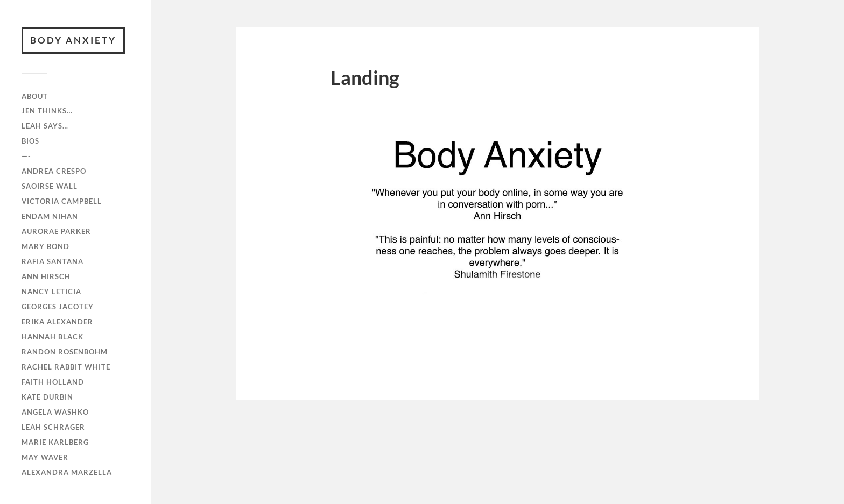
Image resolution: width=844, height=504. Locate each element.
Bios (30, 141)
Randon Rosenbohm (65, 352)
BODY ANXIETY (73, 40)
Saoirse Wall (50, 186)
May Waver (45, 457)
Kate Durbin (47, 397)
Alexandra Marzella (67, 472)
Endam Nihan (50, 216)
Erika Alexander (57, 322)
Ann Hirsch (46, 276)
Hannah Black (52, 337)
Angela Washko (55, 412)
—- (26, 156)
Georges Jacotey (58, 307)
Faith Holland (53, 382)
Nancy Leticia (51, 292)
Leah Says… (45, 126)
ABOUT (35, 96)
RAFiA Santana (52, 261)
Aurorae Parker (56, 231)
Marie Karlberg (55, 442)
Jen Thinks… (47, 111)
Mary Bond (45, 246)
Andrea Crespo (54, 171)
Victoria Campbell (62, 201)
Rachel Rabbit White (66, 367)
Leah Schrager (53, 427)
